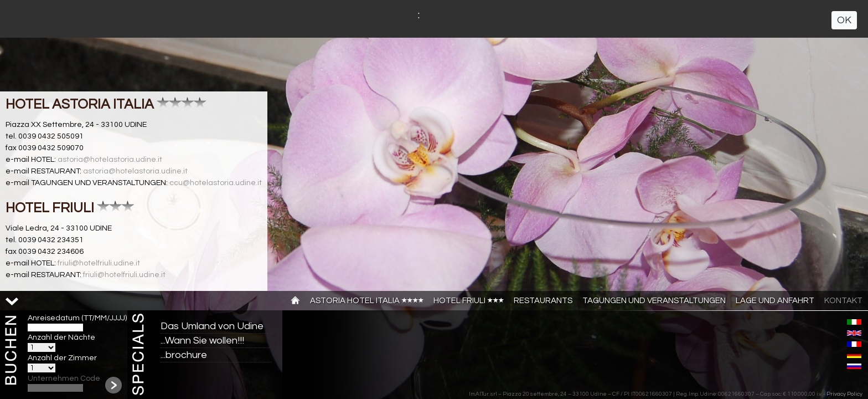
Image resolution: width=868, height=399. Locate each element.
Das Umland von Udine (212, 326)
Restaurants (543, 301)
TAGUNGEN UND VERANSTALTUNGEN (654, 301)
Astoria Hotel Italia (367, 301)
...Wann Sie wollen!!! (202, 341)
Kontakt (843, 301)
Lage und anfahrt (775, 301)
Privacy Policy (844, 394)
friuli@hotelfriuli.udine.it (99, 263)
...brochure (184, 355)
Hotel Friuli (469, 301)
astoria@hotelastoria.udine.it (110, 160)
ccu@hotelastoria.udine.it (216, 183)
